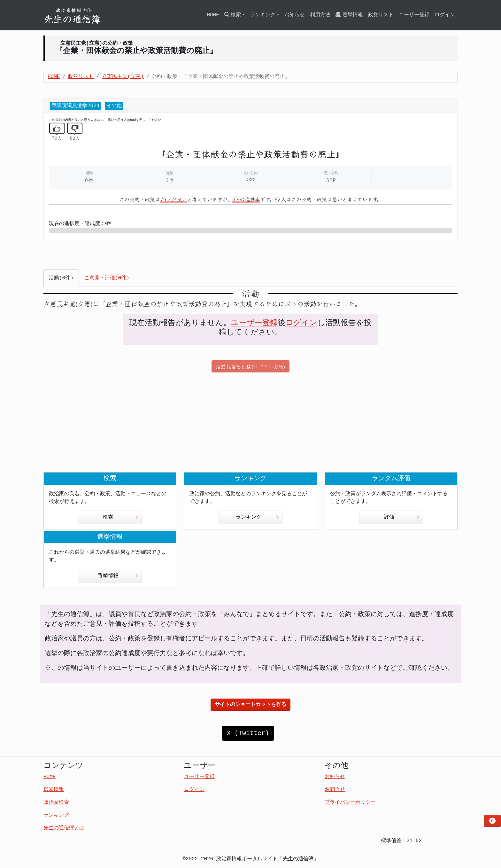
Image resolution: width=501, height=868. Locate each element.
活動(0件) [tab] (61, 278)
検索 (121, 517)
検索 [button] (233, 15)
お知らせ (295, 15)
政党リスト (381, 15)
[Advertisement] (250, 422)
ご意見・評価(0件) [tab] (107, 278)
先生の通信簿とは (64, 828)
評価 (402, 517)
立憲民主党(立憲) (123, 77)
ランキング (257, 517)
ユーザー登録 (414, 15)
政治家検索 (56, 802)
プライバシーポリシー (350, 802)
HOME (213, 15)
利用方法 (320, 15)
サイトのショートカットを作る (250, 705)
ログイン (445, 15)
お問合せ (335, 790)
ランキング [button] (263, 15)
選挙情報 (349, 15)
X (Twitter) (248, 733)
